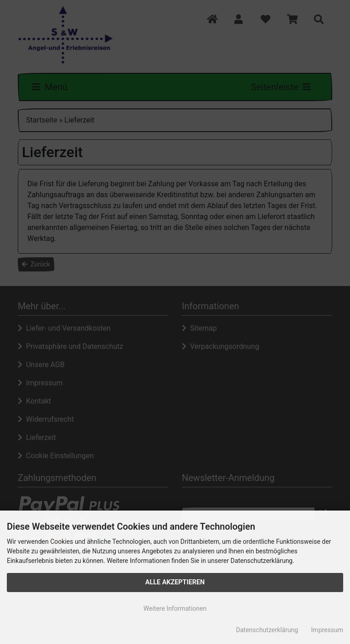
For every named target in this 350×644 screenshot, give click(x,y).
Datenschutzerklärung (267, 630)
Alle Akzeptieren (175, 582)
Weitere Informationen (175, 608)
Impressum (327, 630)
